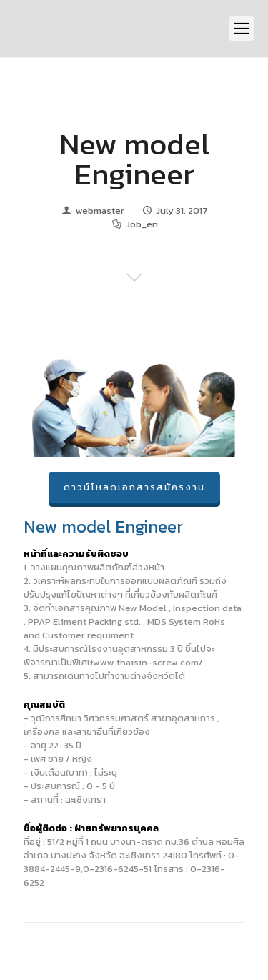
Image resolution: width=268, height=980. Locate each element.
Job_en (142, 224)
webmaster (100, 211)
